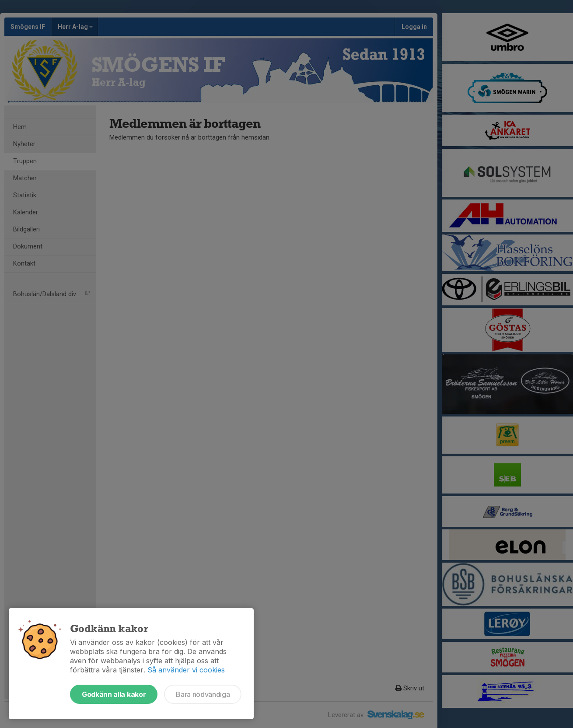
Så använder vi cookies (186, 670)
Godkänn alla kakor (114, 694)
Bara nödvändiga (203, 694)
